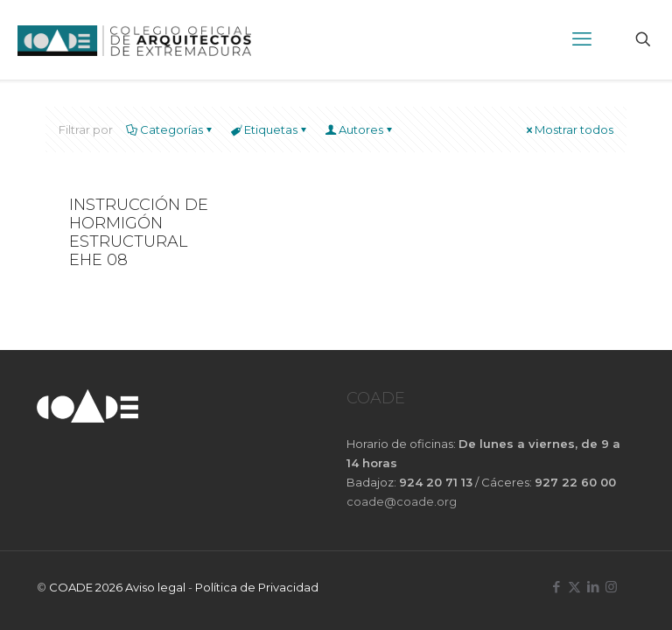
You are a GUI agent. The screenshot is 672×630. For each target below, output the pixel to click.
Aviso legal (155, 587)
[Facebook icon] (556, 587)
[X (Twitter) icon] (574, 587)
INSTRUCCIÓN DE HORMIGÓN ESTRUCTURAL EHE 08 (139, 233)
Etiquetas (269, 129)
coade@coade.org (402, 501)
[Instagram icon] (611, 587)
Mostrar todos (568, 129)
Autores (360, 129)
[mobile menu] (582, 39)
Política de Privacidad (257, 587)
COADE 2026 (87, 587)
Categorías (170, 129)
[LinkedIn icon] (593, 587)
